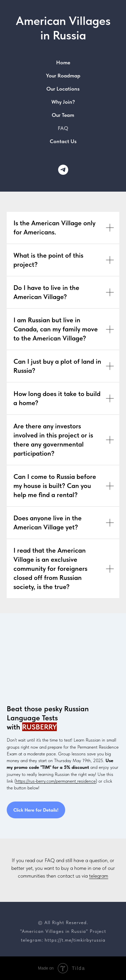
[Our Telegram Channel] (63, 170)
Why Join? (63, 102)
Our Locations (63, 89)
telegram (99, 876)
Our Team (63, 115)
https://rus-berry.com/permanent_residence (56, 781)
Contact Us (63, 141)
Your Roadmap (63, 76)
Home (63, 62)
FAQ (63, 128)
